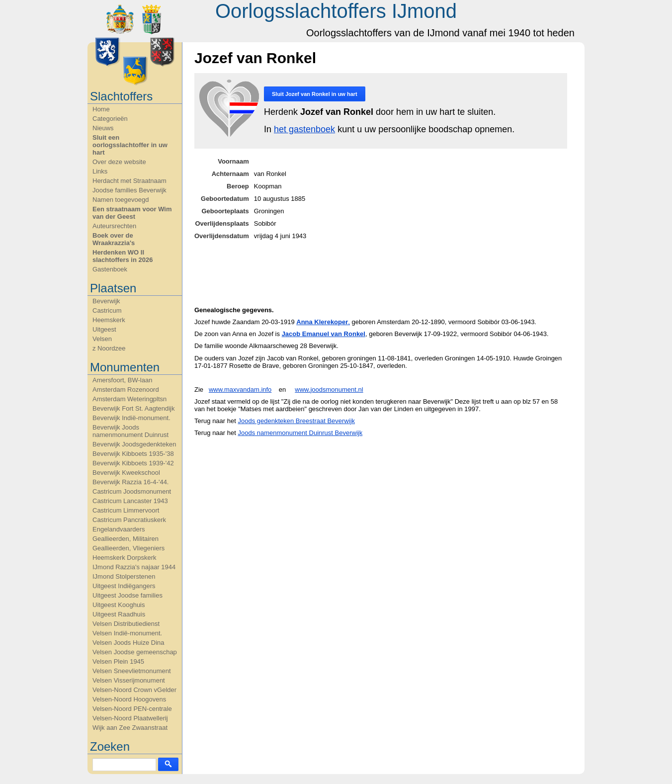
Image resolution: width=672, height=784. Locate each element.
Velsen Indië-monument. (127, 633)
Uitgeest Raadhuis (119, 614)
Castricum (107, 310)
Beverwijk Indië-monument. (131, 418)
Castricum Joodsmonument (132, 491)
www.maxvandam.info (240, 390)
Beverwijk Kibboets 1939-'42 (133, 463)
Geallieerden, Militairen (126, 539)
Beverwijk (106, 301)
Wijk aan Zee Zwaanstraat (130, 728)
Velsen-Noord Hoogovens (129, 699)
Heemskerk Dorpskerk (125, 558)
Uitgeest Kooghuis (119, 605)
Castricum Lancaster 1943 (130, 501)
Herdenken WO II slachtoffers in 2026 (123, 256)
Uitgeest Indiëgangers (124, 586)
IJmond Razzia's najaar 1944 (134, 567)
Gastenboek (110, 269)
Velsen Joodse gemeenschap (135, 652)
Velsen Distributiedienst (126, 624)
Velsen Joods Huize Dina (128, 643)
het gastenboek (304, 129)
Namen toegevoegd (121, 200)
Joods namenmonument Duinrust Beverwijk (300, 433)
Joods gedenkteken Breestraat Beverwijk (296, 421)
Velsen (102, 339)
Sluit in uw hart (315, 94)
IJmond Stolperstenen (124, 576)
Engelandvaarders (119, 529)
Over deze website (119, 162)
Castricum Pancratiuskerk (129, 520)
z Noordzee (109, 348)
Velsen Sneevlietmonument (132, 671)
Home (101, 109)
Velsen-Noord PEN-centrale (132, 709)
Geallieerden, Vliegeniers (128, 548)
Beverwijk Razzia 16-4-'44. (131, 482)
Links (100, 171)
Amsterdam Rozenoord (126, 390)
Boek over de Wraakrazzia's (114, 239)
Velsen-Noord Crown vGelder (134, 690)
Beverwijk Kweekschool (126, 473)
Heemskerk (109, 320)
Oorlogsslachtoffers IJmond (336, 11)
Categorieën (110, 119)
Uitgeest (104, 329)
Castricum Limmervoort (126, 510)
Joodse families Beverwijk (129, 190)
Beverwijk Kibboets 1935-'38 (133, 454)
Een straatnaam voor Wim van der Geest (132, 213)
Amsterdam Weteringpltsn (129, 399)
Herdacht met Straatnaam (129, 181)
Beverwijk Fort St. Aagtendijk (133, 408)
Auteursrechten (114, 226)
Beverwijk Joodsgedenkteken (134, 444)
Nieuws (103, 128)
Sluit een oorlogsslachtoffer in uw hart (130, 145)
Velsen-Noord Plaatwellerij (130, 718)
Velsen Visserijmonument (129, 680)
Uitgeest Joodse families (127, 595)
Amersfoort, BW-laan (122, 380)
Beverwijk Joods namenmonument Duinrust (130, 431)
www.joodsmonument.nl (329, 390)
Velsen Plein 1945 (118, 661)
